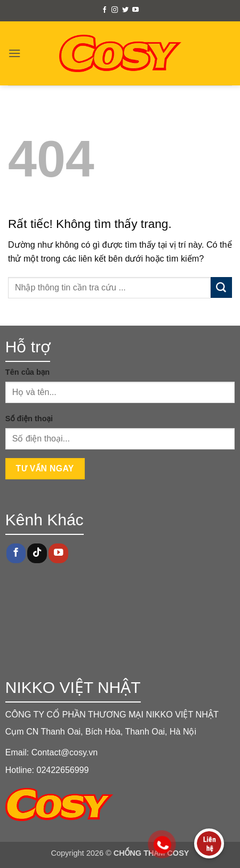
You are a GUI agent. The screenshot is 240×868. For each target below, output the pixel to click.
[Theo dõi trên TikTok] (37, 553)
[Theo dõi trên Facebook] (105, 10)
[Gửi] (221, 288)
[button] (15, 53)
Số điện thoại (29, 419)
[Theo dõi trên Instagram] (115, 10)
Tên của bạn (27, 372)
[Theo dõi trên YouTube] (135, 10)
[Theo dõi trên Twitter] (125, 10)
